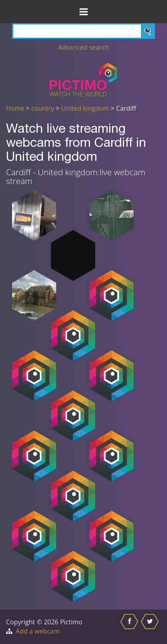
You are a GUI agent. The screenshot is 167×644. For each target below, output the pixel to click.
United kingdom (85, 108)
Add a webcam (38, 631)
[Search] (83, 31)
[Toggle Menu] (83, 12)
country (43, 108)
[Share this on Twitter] (151, 627)
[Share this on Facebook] (130, 627)
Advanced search (84, 47)
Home (15, 108)
